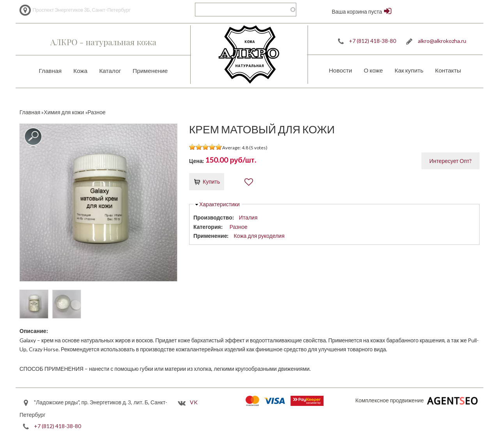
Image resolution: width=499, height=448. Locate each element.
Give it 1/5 (192, 147)
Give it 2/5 (199, 147)
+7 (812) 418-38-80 (372, 41)
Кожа (80, 71)
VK (194, 402)
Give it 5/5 (219, 147)
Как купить (409, 70)
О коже (373, 70)
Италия (248, 217)
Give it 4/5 (212, 147)
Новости (340, 70)
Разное (239, 227)
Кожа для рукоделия (259, 236)
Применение (150, 71)
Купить (211, 182)
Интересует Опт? (450, 161)
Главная (50, 71)
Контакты (448, 70)
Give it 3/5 (206, 147)
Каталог (110, 71)
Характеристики (219, 204)
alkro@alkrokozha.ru (442, 41)
